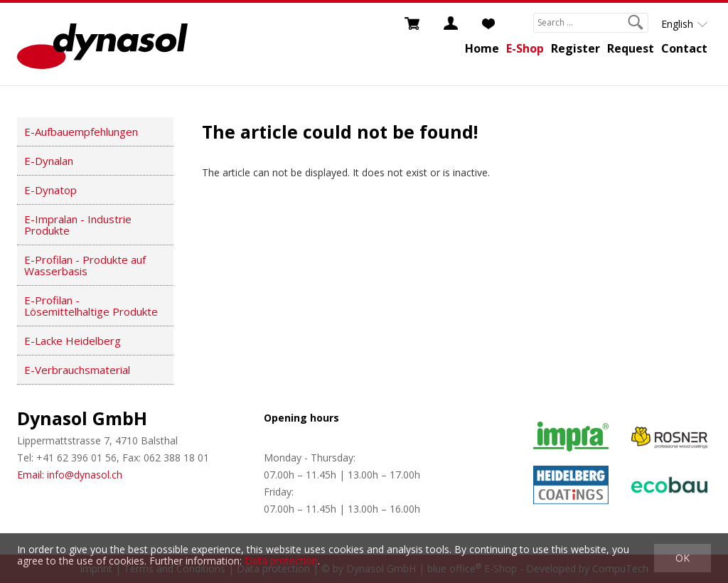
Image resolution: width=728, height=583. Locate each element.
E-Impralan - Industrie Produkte (78, 225)
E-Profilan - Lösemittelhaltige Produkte (91, 306)
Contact (684, 48)
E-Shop (525, 48)
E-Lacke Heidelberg (73, 341)
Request (631, 48)
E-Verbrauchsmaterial (77, 370)
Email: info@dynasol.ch (70, 475)
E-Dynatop (50, 190)
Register (576, 48)
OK (682, 558)
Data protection (281, 561)
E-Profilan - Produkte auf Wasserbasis (85, 265)
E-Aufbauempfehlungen (81, 132)
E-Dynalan (49, 161)
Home (482, 48)
